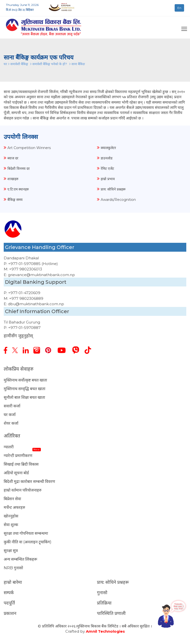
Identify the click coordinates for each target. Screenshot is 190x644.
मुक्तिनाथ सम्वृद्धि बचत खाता (24, 389)
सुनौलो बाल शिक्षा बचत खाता (24, 397)
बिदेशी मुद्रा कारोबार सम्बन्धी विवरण (29, 482)
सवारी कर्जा (12, 406)
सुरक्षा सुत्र (11, 551)
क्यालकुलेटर (108, 148)
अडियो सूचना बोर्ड (16, 473)
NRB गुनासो (13, 568)
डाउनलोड (107, 158)
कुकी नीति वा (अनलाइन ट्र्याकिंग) (28, 542)
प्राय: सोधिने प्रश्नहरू (113, 189)
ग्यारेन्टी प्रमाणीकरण (18, 456)
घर (5, 64)
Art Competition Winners (29, 148)
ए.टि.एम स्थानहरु (18, 189)
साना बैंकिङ (78, 64)
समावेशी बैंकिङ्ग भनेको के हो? (50, 64)
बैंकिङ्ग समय (15, 200)
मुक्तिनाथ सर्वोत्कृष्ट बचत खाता (25, 380)
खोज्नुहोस (11, 516)
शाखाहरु (13, 179)
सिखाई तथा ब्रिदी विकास (21, 464)
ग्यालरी (9, 447)
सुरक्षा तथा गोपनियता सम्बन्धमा (26, 533)
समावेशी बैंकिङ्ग (20, 64)
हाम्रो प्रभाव (108, 179)
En (179, 8)
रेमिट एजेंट (107, 169)
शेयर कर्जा (11, 423)
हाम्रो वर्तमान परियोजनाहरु (23, 490)
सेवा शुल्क (11, 525)
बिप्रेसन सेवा (12, 499)
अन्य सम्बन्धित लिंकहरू (20, 559)
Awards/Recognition (118, 200)
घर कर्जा (10, 415)
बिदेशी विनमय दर (19, 169)
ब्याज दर (13, 158)
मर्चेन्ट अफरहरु (14, 507)
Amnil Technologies (105, 631)
